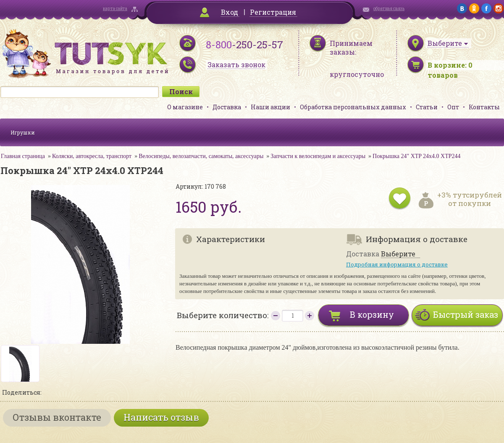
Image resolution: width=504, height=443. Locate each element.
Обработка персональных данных (353, 107)
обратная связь (389, 9)
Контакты (484, 107)
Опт (453, 107)
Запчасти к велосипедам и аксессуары (318, 156)
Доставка (227, 107)
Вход (230, 12)
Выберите (398, 254)
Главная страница (23, 156)
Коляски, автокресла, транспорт (92, 156)
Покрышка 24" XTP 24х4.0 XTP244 (417, 156)
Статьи (427, 107)
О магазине (185, 107)
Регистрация (273, 12)
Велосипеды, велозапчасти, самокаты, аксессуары (201, 156)
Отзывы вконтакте (57, 417)
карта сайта (115, 9)
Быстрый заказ (466, 314)
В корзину (372, 314)
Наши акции (270, 107)
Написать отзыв (161, 417)
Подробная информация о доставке (397, 264)
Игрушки (23, 132)
